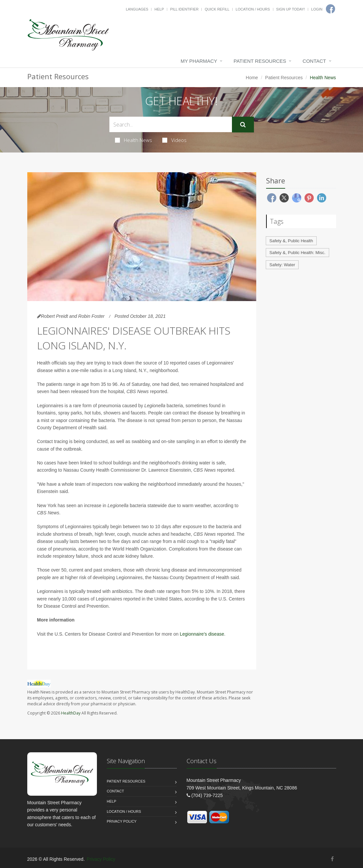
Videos (174, 140)
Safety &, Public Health (291, 241)
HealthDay (71, 713)
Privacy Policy (122, 821)
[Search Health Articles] (171, 124)
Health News (134, 140)
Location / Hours (253, 9)
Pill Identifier (184, 9)
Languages (137, 9)
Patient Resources (260, 61)
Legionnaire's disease (202, 634)
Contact (314, 61)
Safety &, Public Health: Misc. (297, 253)
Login (317, 9)
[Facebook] (332, 859)
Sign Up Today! (291, 9)
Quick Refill (217, 9)
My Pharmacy (199, 61)
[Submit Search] (243, 125)
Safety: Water (282, 265)
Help (159, 9)
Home (252, 78)
